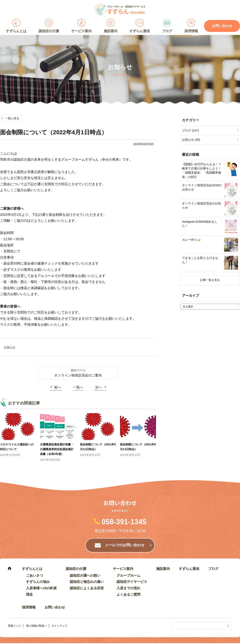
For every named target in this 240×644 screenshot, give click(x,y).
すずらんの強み (38, 582)
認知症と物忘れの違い (87, 582)
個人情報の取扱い (36, 626)
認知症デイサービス (132, 582)
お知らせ (10, 347)
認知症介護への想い (85, 576)
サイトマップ (59, 626)
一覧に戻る (12, 118)
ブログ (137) (190, 130)
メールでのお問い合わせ (125, 545)
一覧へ (78, 387)
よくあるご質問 (128, 595)
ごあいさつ (34, 576)
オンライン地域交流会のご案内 (78, 375)
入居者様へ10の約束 (41, 588)
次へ (99, 387)
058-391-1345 (124, 522)
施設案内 (111, 31)
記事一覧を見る (210, 280)
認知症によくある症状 (87, 588)
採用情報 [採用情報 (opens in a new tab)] (191, 31)
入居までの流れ (128, 588)
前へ (58, 387)
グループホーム (128, 576)
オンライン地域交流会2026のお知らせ (202, 187)
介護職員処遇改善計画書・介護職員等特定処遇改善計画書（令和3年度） (57, 449)
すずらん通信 (140, 31)
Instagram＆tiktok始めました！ (200, 224)
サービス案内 (81, 31)
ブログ (167, 31)
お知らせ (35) (191, 140)
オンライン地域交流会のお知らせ (201, 205)
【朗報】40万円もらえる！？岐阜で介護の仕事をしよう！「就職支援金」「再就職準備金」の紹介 (202, 170)
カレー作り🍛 (191, 240)
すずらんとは (16, 31)
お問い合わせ (55, 607)
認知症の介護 (49, 31)
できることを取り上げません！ (200, 260)
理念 (29, 595)
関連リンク (14, 626)
